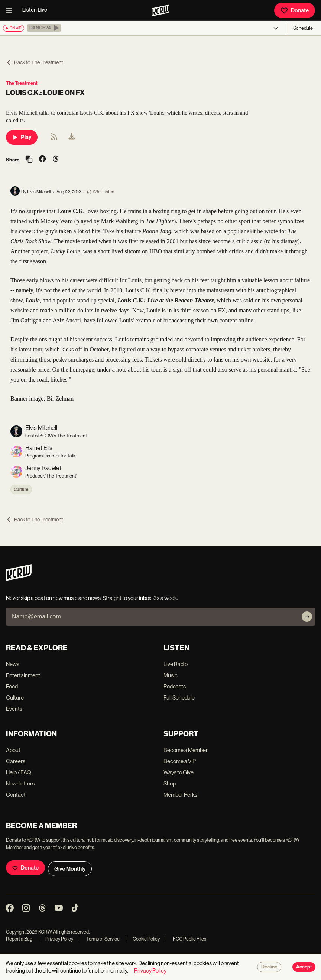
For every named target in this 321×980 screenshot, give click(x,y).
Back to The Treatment (34, 62)
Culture (21, 489)
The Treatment (22, 83)
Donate (295, 10)
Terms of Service (99, 939)
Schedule (303, 28)
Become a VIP (180, 761)
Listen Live (35, 10)
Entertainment (23, 675)
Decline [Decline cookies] (269, 967)
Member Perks (180, 795)
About (13, 750)
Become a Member (186, 750)
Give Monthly (70, 869)
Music (171, 675)
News (13, 664)
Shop (170, 783)
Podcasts (175, 686)
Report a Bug (19, 939)
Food (12, 686)
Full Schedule (179, 698)
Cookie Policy (143, 939)
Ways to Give (179, 772)
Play (22, 137)
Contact (16, 795)
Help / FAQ (19, 772)
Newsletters (20, 783)
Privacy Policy (56, 939)
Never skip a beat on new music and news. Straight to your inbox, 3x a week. (92, 598)
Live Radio (176, 664)
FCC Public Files (186, 939)
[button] (44, 28)
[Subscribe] (307, 617)
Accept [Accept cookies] (304, 967)
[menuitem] (72, 137)
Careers (16, 761)
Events (14, 709)
